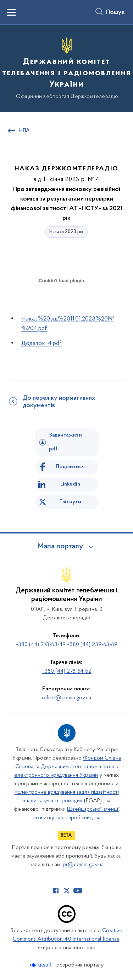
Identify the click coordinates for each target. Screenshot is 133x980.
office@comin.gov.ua (66, 698)
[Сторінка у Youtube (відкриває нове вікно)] (78, 891)
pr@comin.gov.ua (83, 865)
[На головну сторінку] (66, 67)
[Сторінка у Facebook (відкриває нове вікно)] (56, 891)
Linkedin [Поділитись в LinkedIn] (70, 484)
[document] (62, 305)
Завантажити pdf (65, 442)
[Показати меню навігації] (11, 12)
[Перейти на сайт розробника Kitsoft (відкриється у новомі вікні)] (41, 965)
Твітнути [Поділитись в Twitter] (70, 502)
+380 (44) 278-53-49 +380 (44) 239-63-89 (66, 645)
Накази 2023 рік (66, 232)
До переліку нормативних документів (59, 402)
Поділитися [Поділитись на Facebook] (70, 467)
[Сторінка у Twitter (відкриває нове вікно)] (67, 891)
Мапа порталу (60, 547)
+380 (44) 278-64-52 (67, 671)
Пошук (115, 12)
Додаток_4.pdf (41, 343)
